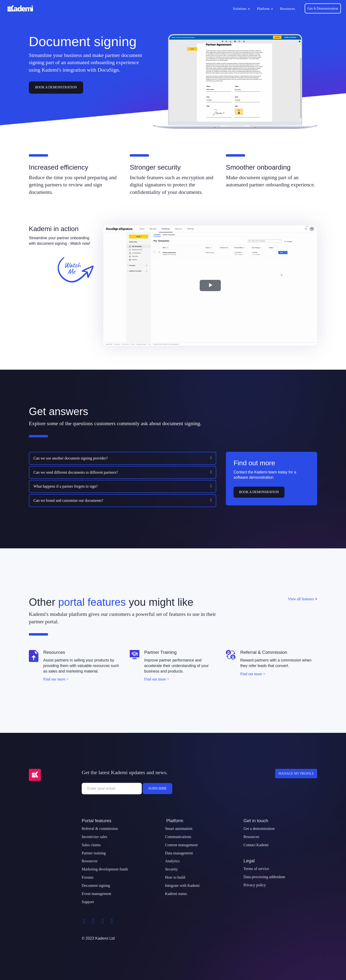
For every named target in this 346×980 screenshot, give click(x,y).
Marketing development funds (105, 869)
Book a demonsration (259, 492)
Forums (88, 877)
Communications (178, 837)
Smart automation (179, 829)
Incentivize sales (94, 837)
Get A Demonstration (323, 8)
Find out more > (157, 679)
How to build (175, 877)
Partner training (94, 853)
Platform (265, 9)
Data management (179, 853)
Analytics (172, 861)
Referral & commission (100, 829)
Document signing (96, 885)
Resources (288, 9)
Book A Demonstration (56, 87)
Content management (181, 845)
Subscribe (157, 788)
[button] (114, 458)
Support (88, 902)
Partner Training (160, 652)
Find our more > (56, 679)
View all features (301, 599)
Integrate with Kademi (182, 885)
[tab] (123, 458)
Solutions (241, 9)
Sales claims (91, 845)
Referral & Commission (264, 652)
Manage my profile (296, 774)
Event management (96, 894)
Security (171, 869)
